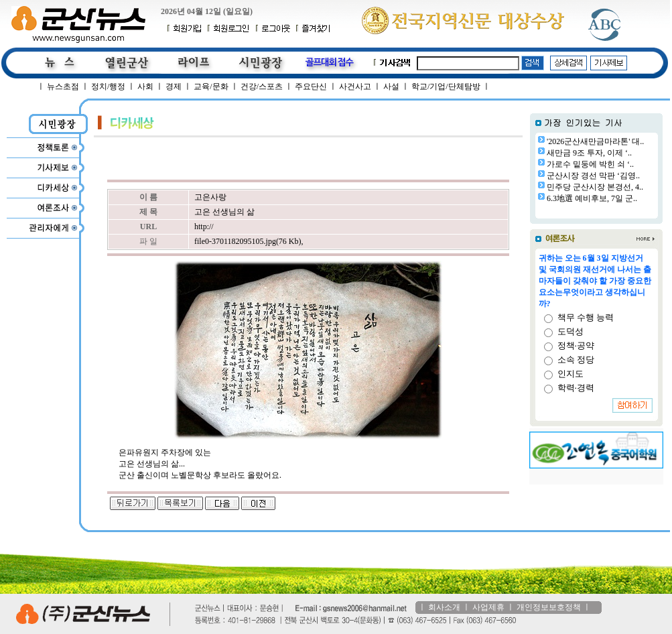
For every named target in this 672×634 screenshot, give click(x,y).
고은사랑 (210, 197)
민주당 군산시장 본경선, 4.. (595, 187)
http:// (204, 227)
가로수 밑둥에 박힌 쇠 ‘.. (590, 164)
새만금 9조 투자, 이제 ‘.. (589, 153)
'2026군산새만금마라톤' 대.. (595, 141)
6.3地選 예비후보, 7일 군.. (592, 198)
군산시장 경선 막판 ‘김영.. (593, 176)
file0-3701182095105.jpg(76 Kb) (248, 241)
